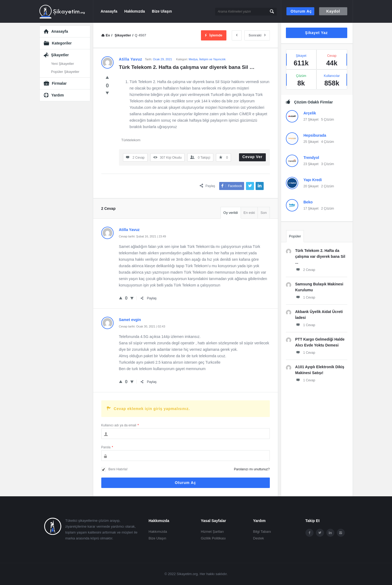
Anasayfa (109, 11)
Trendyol (311, 158)
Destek (259, 538)
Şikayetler (60, 55)
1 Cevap (305, 297)
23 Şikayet (311, 164)
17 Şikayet (311, 208)
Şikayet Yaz (317, 33)
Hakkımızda (135, 11)
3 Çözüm (328, 164)
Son (264, 213)
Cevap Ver (253, 157)
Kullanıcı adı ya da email (120, 425)
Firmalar (59, 83)
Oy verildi (231, 213)
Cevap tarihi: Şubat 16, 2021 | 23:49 (143, 236)
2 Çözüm (328, 186)
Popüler (295, 236)
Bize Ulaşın (162, 11)
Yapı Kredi (313, 180)
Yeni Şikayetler (63, 64)
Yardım (58, 95)
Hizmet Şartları (212, 532)
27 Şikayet (311, 120)
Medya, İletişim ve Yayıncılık (207, 59)
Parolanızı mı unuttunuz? (252, 469)
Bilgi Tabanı (262, 532)
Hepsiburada (315, 135)
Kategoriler (62, 43)
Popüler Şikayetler (65, 72)
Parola (107, 447)
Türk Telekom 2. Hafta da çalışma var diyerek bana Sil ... (320, 256)
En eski (249, 213)
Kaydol (333, 11)
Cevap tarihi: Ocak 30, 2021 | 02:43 (142, 326)
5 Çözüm (328, 120)
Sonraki (257, 35)
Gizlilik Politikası (213, 538)
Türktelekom (131, 140)
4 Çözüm (328, 142)
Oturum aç (301, 11)
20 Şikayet (311, 186)
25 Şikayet (311, 142)
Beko (308, 202)
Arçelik (310, 113)
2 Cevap (305, 270)
